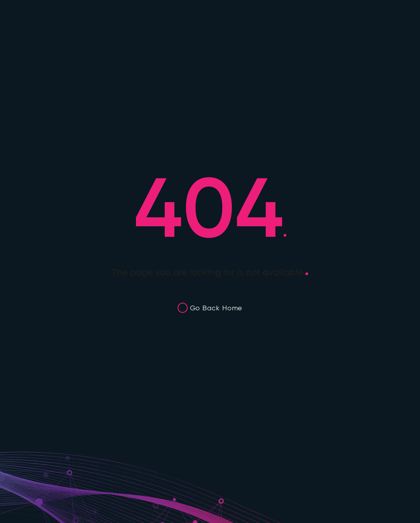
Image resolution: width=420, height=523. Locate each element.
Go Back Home (216, 308)
